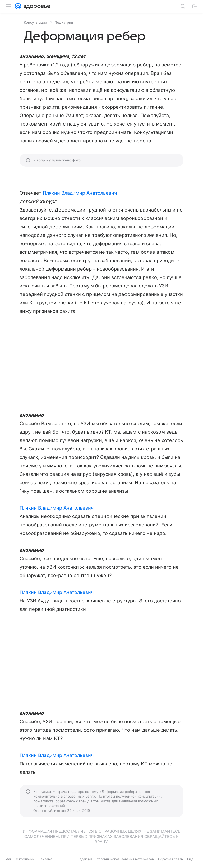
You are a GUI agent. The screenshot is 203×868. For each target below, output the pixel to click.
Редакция (85, 859)
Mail (8, 859)
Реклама (45, 859)
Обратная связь (170, 859)
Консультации (35, 22)
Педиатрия (64, 22)
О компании (25, 859)
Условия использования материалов (125, 859)
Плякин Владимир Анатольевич (80, 193)
